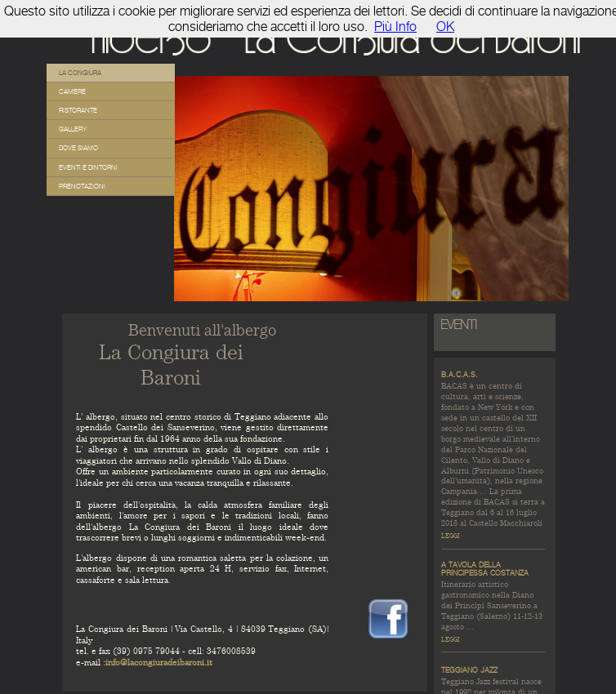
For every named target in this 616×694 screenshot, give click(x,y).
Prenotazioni (82, 186)
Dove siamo (78, 148)
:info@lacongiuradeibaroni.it (158, 663)
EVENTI (459, 324)
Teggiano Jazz (469, 670)
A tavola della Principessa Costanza (485, 569)
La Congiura (80, 73)
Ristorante (78, 110)
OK (445, 27)
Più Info (395, 27)
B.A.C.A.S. (460, 375)
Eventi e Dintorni (88, 167)
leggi (451, 536)
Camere (72, 91)
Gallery (73, 129)
